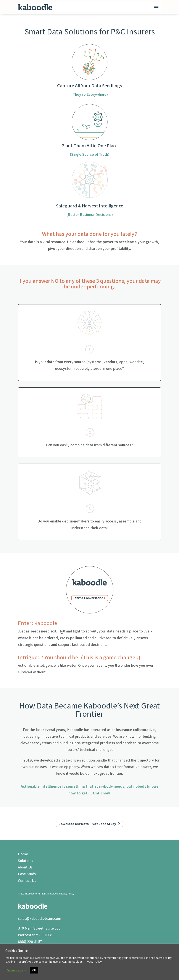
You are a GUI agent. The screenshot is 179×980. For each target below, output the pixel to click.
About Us (25, 867)
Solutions (26, 861)
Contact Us (27, 881)
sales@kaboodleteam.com (40, 918)
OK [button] (34, 970)
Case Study (27, 874)
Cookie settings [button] (16, 970)
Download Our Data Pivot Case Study (87, 824)
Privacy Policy (67, 893)
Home (23, 854)
